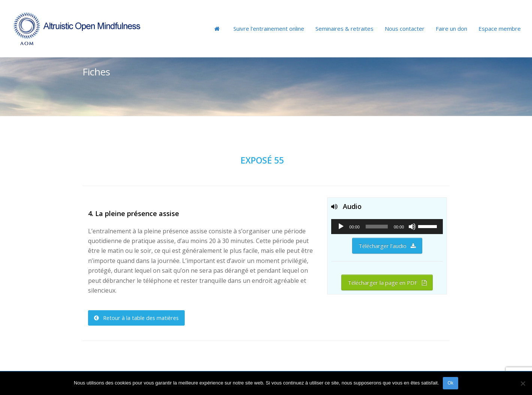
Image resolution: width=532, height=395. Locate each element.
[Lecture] (341, 227)
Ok (451, 383)
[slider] (377, 227)
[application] (387, 227)
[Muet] (412, 227)
